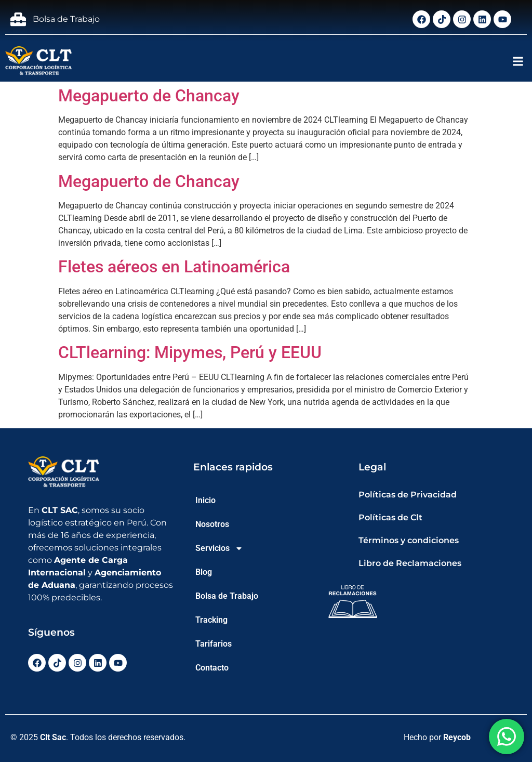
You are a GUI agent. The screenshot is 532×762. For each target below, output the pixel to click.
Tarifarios (214, 644)
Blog (204, 572)
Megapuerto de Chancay (149, 96)
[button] (518, 61)
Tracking (211, 620)
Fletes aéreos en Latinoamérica (174, 267)
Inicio (205, 500)
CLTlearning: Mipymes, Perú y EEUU (190, 352)
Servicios (219, 548)
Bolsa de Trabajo (227, 596)
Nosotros (212, 524)
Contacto (212, 668)
